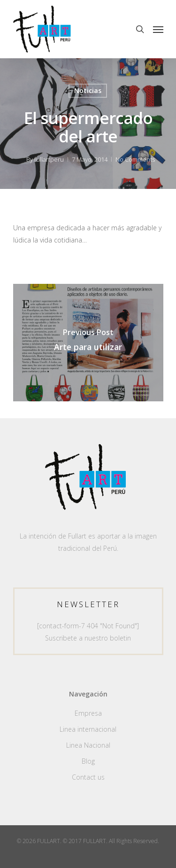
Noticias (88, 90)
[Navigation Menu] (158, 29)
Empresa (88, 713)
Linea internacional (88, 729)
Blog (88, 761)
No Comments (135, 159)
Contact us (88, 777)
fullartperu (49, 159)
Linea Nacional (88, 745)
